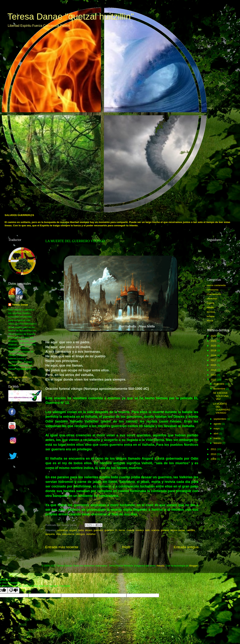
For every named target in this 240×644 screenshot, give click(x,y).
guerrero (98, 530)
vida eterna (68, 534)
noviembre (220, 389)
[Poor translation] (13, 590)
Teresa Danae (20, 305)
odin (148, 530)
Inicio (126, 547)
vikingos (80, 534)
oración (155, 530)
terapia (211, 316)
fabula (210, 307)
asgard (73, 530)
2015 (214, 365)
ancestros (63, 530)
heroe (122, 530)
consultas (212, 299)
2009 (214, 459)
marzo (217, 438)
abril (216, 433)
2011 (214, 449)
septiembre (220, 419)
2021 (214, 341)
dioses (89, 530)
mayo (217, 429)
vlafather (91, 534)
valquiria (50, 534)
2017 (214, 360)
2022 (214, 336)
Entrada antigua (186, 547)
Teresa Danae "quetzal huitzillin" (71, 17)
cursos (210, 303)
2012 (214, 380)
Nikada (160, 566)
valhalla (191, 530)
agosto (218, 424)
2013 (214, 375)
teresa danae (178, 530)
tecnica (211, 312)
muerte (130, 530)
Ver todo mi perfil (18, 377)
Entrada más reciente (62, 547)
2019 (214, 350)
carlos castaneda (216, 285)
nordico (140, 530)
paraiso (165, 530)
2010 (214, 454)
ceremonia (213, 290)
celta (81, 530)
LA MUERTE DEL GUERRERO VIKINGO (222, 408)
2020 (214, 346)
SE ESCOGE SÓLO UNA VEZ (221, 396)
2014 (214, 370)
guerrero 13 (111, 530)
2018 (214, 355)
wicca (210, 321)
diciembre (219, 384)
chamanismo (214, 294)
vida (58, 534)
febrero (218, 443)
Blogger (193, 566)
